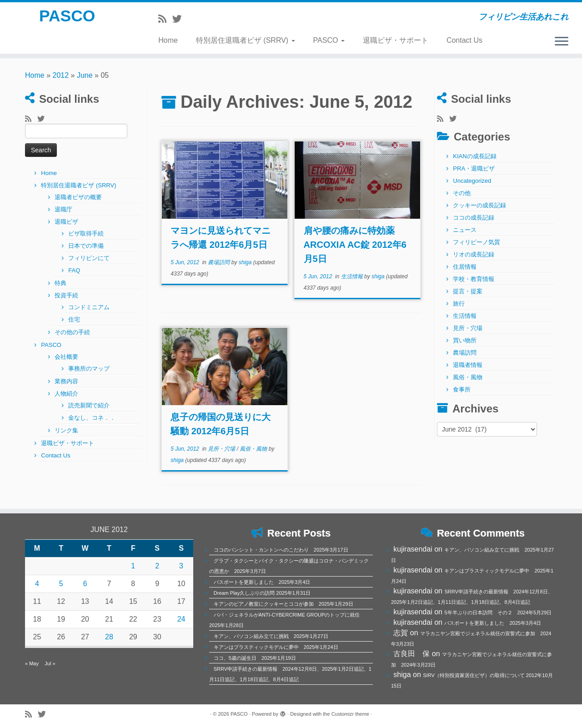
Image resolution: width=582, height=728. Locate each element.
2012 (61, 75)
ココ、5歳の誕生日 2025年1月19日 (255, 658)
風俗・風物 (254, 449)
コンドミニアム (89, 307)
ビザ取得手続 (86, 233)
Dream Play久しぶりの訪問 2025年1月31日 (262, 593)
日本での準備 (86, 246)
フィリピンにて (89, 258)
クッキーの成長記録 (479, 205)
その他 (462, 193)
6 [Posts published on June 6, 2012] (85, 584)
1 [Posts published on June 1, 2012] (133, 566)
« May (32, 663)
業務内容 (66, 381)
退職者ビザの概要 (78, 197)
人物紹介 (66, 394)
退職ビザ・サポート (396, 40)
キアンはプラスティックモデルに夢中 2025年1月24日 (276, 647)
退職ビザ (66, 222)
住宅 (74, 319)
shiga (245, 262)
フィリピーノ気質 (477, 242)
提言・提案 (468, 291)
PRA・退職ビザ (474, 168)
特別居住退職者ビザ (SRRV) (246, 40)
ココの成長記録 (474, 218)
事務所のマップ (89, 369)
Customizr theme (350, 714)
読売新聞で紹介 (89, 405)
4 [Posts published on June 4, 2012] (37, 584)
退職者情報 (468, 365)
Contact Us (464, 40)
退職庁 (63, 209)
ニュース (465, 230)
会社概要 (66, 357)
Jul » (50, 663)
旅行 (459, 304)
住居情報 (465, 267)
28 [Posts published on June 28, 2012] (109, 637)
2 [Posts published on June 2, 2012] (157, 566)
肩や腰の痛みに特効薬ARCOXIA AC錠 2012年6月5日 (355, 245)
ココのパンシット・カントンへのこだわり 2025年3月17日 (281, 550)
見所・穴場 (222, 449)
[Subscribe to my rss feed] (165, 19)
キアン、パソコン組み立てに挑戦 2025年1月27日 (271, 636)
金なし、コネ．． (92, 418)
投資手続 (66, 295)
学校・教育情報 (474, 279)
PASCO (67, 18)
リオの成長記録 (474, 254)
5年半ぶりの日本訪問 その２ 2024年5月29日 (498, 613)
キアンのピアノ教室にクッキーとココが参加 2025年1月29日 (283, 604)
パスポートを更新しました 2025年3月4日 (262, 582)
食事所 (462, 389)
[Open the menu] (562, 42)
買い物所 (465, 340)
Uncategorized (472, 181)
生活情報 (353, 276)
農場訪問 (219, 262)
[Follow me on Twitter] (180, 19)
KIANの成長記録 (474, 156)
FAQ (74, 270)
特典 (60, 283)
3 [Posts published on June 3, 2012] (181, 566)
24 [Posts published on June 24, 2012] (181, 619)
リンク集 (66, 430)
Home (168, 40)
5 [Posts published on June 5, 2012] (61, 584)
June (85, 75)
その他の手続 (72, 332)
